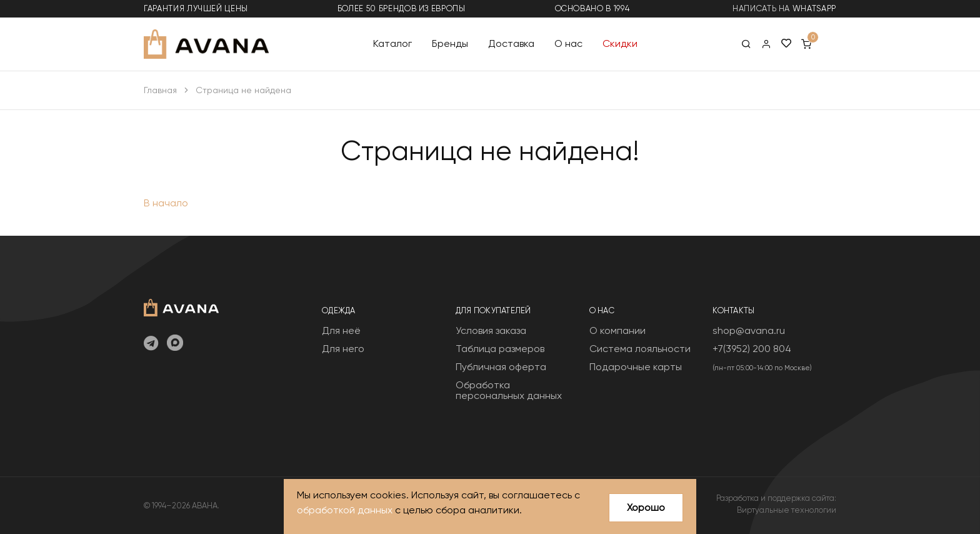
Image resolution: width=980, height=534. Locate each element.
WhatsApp (814, 8)
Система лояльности (640, 349)
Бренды (450, 43)
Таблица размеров (500, 349)
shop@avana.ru (749, 330)
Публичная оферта (501, 367)
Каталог (392, 43)
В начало (166, 203)
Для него (343, 349)
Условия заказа (491, 330)
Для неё (341, 330)
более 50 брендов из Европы (402, 8)
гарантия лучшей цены (196, 8)
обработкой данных (345, 511)
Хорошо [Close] (646, 507)
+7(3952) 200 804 (752, 349)
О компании (617, 330)
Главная (160, 90)
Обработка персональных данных (509, 390)
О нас (568, 43)
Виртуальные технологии (787, 510)
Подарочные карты (636, 367)
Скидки (620, 43)
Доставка (511, 43)
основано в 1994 (592, 8)
